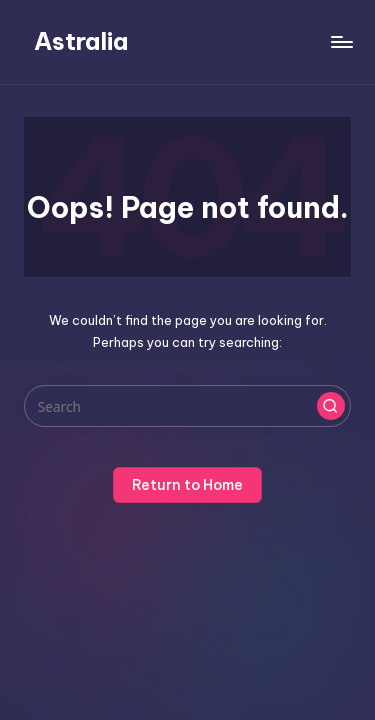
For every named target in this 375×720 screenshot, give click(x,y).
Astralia (81, 41)
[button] (331, 406)
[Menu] (341, 41)
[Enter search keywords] (187, 406)
